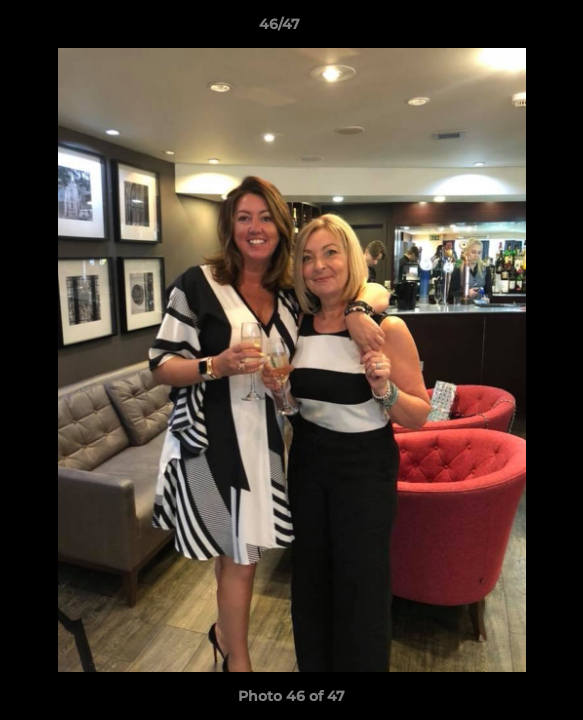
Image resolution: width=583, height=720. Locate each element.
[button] (511, 29)
